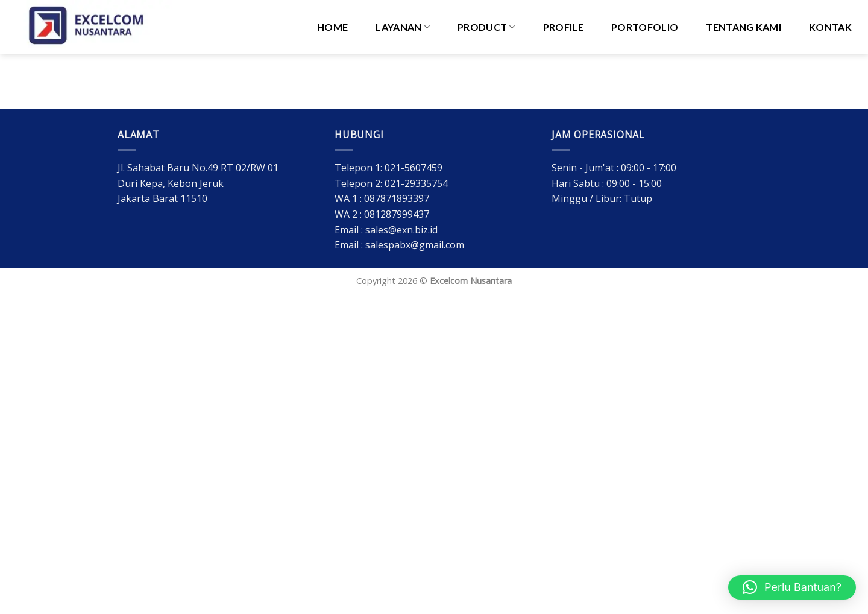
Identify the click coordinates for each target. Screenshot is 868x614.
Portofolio (645, 27)
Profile (563, 27)
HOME (332, 27)
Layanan (403, 27)
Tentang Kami (744, 27)
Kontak (830, 27)
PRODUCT (486, 27)
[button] (792, 587)
